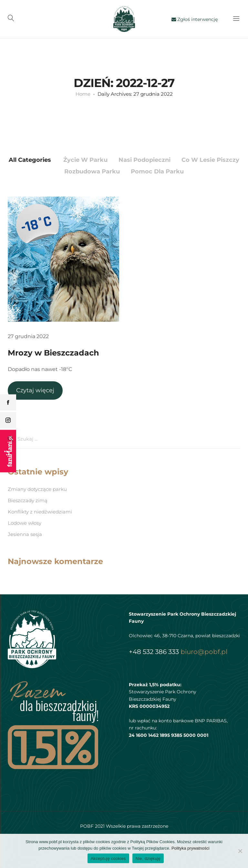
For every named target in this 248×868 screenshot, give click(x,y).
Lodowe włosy (25, 523)
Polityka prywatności (191, 848)
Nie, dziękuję (148, 858)
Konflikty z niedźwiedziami (40, 512)
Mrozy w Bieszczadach (53, 353)
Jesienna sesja (25, 534)
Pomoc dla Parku (157, 171)
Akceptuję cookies (108, 858)
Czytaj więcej (35, 390)
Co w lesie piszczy (210, 160)
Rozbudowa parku (92, 171)
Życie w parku (85, 160)
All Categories (30, 160)
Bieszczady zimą (28, 500)
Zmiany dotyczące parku (37, 489)
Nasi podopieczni (145, 160)
